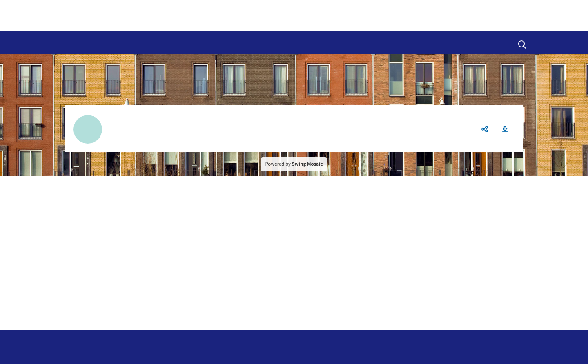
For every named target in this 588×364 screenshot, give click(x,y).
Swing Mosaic (307, 164)
